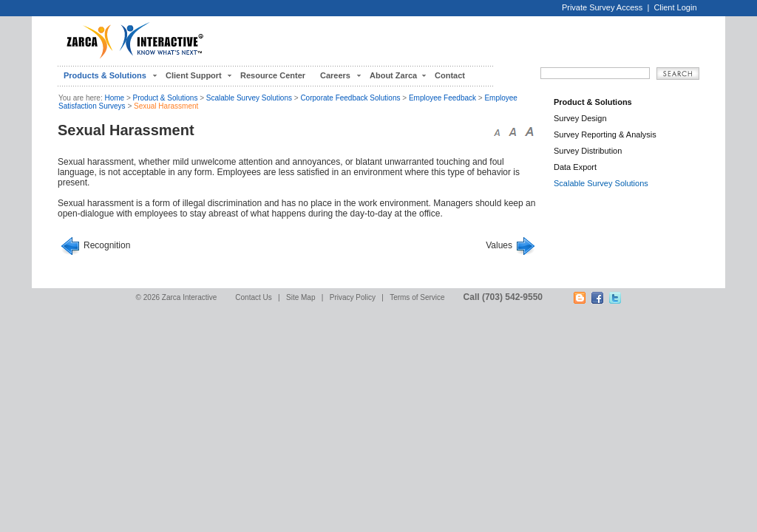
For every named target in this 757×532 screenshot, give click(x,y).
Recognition (107, 245)
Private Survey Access (602, 7)
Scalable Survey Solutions (249, 98)
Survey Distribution (588, 151)
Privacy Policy (353, 297)
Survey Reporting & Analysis (605, 134)
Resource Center (273, 75)
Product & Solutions (166, 98)
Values (499, 245)
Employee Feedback (442, 98)
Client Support (194, 75)
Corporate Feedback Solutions (350, 98)
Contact (450, 75)
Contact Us (253, 297)
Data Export (575, 167)
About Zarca (393, 75)
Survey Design (580, 118)
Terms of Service (417, 297)
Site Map (301, 297)
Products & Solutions (105, 75)
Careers (335, 75)
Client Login (675, 7)
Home (114, 98)
